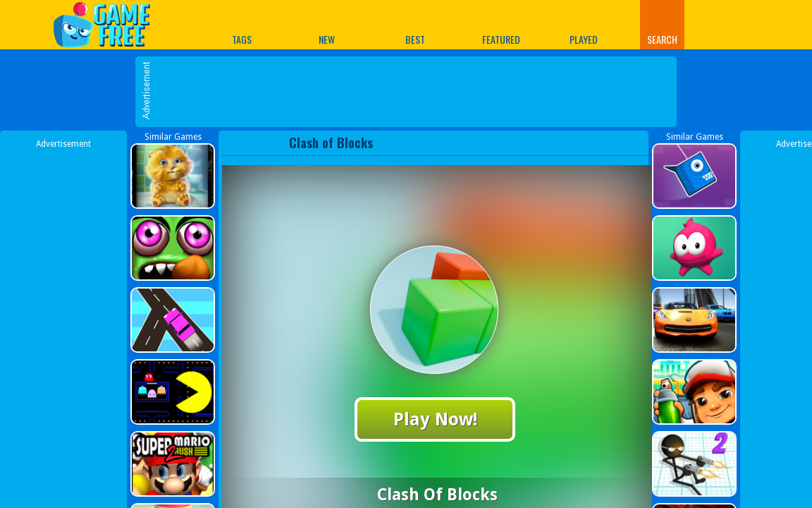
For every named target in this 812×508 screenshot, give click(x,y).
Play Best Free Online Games (109, 24)
